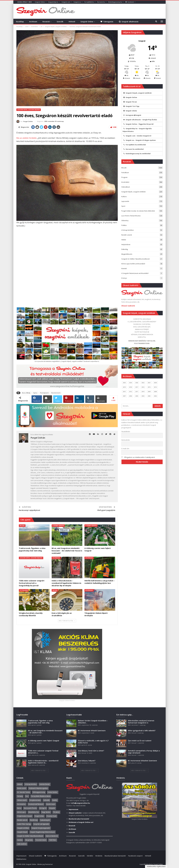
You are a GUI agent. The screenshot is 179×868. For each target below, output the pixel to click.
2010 (143, 392)
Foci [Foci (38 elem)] (27, 796)
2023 (137, 383)
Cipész (35, 393)
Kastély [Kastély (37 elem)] (55, 800)
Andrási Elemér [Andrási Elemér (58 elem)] (45, 784)
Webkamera (21, 859)
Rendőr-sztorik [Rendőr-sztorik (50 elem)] (22, 820)
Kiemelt (124, 268)
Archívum (33, 22)
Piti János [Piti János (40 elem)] (56, 812)
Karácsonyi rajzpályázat (29, 510)
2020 (155, 383)
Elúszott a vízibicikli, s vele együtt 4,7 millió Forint (93, 742)
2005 (137, 396)
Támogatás (107, 22)
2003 (149, 396)
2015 (149, 387)
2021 (149, 383)
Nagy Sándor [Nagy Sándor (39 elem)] (46, 812)
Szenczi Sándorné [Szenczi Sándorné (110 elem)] (52, 836)
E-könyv (124, 278)
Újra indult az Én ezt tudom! (140, 741)
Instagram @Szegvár (132, 115)
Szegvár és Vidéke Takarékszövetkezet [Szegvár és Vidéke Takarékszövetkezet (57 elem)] (30, 836)
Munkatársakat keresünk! (115, 856)
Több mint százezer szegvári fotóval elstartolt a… (43, 752)
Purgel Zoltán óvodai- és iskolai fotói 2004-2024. (138, 211)
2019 (124, 387)
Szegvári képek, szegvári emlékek (29, 110)
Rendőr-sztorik (127, 235)
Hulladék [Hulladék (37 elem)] (46, 800)
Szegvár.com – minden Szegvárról (137, 136)
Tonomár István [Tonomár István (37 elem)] (41, 840)
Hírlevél (72, 22)
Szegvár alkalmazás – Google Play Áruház (140, 120)
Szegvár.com (66, 2)
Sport (123, 206)
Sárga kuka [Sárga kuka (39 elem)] (29, 840)
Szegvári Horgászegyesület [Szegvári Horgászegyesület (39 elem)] (41, 828)
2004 (143, 396)
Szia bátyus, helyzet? (87, 761)
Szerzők (60, 22)
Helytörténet (126, 244)
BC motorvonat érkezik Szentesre (92, 731)
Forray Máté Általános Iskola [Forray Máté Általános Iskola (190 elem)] (41, 796)
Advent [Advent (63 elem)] (20, 784)
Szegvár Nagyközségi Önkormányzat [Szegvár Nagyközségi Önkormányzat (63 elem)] (42, 832)
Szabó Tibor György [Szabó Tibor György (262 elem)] (24, 824)
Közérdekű (56, 558)
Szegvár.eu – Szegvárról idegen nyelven (140, 140)
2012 (131, 392)
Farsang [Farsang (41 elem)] (20, 796)
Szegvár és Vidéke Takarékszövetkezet (135, 259)
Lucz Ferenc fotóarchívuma (131, 216)
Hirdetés (99, 856)
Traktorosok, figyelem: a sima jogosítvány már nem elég (40, 722)
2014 (155, 387)
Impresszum (21, 856)
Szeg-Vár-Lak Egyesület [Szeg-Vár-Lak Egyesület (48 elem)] (41, 824)
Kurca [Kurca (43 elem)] (19, 808)
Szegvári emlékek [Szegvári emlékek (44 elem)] (23, 828)
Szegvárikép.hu (53, 2)
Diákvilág (125, 249)
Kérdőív (90, 856)
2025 (124, 383)
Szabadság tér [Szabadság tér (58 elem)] (45, 820)
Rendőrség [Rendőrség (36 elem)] (34, 820)
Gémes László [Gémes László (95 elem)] (22, 800)
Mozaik (22, 526)
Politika (124, 225)
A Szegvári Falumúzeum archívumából (135, 273)
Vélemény (125, 220)
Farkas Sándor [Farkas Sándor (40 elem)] (53, 792)
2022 (143, 383)
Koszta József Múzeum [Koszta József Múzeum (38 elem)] (36, 804)
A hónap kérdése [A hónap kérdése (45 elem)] (31, 784)
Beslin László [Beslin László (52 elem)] (22, 788)
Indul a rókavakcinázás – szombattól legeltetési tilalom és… (43, 762)
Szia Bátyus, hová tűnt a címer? (91, 751)
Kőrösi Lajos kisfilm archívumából (133, 264)
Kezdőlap (20, 22)
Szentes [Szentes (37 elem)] (20, 840)
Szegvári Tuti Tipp (131, 106)
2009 (149, 392)
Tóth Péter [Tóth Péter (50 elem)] (53, 840)
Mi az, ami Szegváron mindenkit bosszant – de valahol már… (45, 732)
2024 (131, 383)
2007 (124, 396)
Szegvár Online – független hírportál (138, 124)
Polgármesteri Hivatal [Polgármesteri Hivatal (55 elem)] (25, 816)
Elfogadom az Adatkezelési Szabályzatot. (140, 457)
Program (124, 177)
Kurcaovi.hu (101, 2)
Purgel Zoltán (158, 864)
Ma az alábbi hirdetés (27, 138)
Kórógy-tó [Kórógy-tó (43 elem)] (43, 808)
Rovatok (46, 22)
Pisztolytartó (44, 393)
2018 (131, 387)
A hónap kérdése (58, 526)
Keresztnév (126, 440)
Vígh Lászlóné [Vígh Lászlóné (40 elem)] (22, 844)
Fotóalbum (24, 590)
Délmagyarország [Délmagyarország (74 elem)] (39, 792)
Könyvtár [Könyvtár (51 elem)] (52, 808)
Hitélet (124, 240)
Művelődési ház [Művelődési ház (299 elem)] (34, 812)
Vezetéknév (126, 432)
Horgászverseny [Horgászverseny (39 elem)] (35, 800)
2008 (155, 392)
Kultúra (124, 196)
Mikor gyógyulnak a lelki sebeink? (142, 731)
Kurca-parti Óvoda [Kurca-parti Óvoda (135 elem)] (30, 808)
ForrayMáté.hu (89, 2)
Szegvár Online (40, 2)
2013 (124, 392)
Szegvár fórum (130, 102)
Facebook (130, 2)
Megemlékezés (127, 254)
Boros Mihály (26, 393)
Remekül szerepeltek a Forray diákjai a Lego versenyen (144, 752)
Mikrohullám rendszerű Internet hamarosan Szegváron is (141, 722)
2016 (143, 387)
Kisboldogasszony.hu (115, 2)
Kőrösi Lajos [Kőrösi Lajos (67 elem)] (21, 812)
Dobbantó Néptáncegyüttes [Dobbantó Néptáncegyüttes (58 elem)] (38, 788)
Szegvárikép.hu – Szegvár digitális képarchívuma (137, 130)
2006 (131, 396)
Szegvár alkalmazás (129, 22)
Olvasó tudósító (128, 306)
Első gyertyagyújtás (106, 510)
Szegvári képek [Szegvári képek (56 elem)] (22, 832)
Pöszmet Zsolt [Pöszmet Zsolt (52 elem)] (52, 816)
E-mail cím (125, 449)
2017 (137, 387)
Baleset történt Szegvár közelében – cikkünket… (93, 722)
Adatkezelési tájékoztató (156, 866)
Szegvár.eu (77, 2)
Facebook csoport (135, 856)
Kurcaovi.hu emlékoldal (133, 149)
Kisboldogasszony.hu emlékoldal (137, 154)
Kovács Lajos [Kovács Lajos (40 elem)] (51, 804)
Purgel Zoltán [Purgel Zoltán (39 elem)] (39, 816)
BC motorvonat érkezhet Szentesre (142, 761)
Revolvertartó (56, 393)
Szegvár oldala (130, 111)
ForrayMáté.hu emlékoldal (135, 145)
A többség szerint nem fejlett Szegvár (44, 741)
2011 (137, 392)
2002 (155, 396)
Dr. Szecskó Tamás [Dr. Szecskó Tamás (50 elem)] (24, 792)
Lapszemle (125, 201)
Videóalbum (126, 187)
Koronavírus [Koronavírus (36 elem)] (21, 804)
